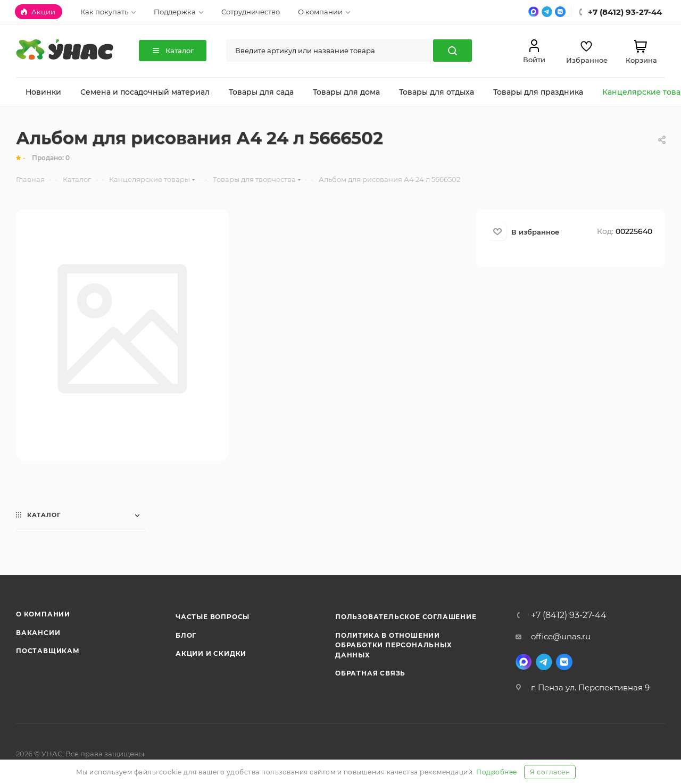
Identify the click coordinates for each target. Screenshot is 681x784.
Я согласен (550, 772)
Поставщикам (48, 651)
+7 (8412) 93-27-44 (569, 615)
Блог (186, 635)
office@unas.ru (561, 636)
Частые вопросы (213, 617)
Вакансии (38, 633)
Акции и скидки (211, 653)
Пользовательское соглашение (406, 617)
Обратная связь (370, 673)
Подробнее (497, 772)
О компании (43, 614)
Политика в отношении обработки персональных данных (394, 645)
